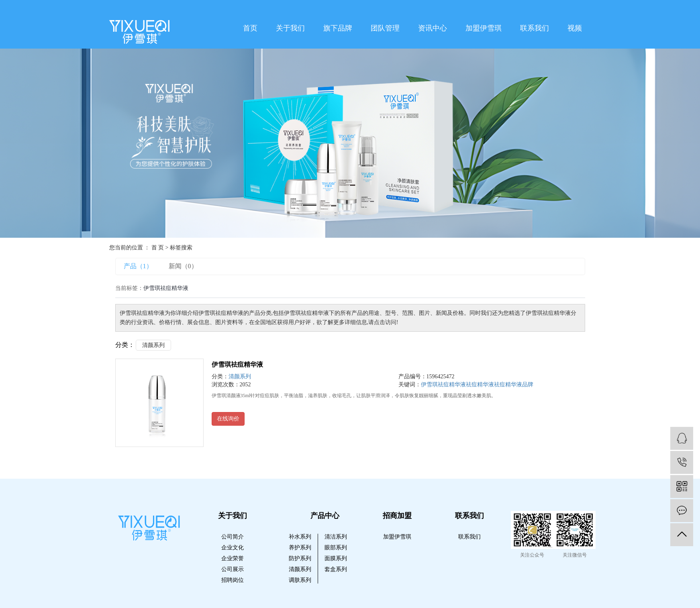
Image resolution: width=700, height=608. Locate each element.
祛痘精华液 (480, 385)
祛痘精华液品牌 (514, 385)
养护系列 (300, 548)
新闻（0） (183, 266)
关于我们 (290, 28)
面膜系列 (336, 558)
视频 (575, 28)
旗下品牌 (338, 28)
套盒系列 (336, 569)
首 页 (158, 248)
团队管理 (385, 28)
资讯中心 (433, 28)
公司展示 (233, 569)
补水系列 (300, 537)
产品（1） (138, 266)
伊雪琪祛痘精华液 (237, 364)
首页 (250, 28)
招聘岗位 (233, 580)
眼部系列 (336, 548)
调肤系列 (300, 580)
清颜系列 (153, 345)
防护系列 (300, 558)
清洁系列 (336, 537)
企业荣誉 (233, 558)
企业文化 (233, 548)
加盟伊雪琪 (484, 28)
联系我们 (535, 28)
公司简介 (233, 537)
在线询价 (228, 419)
